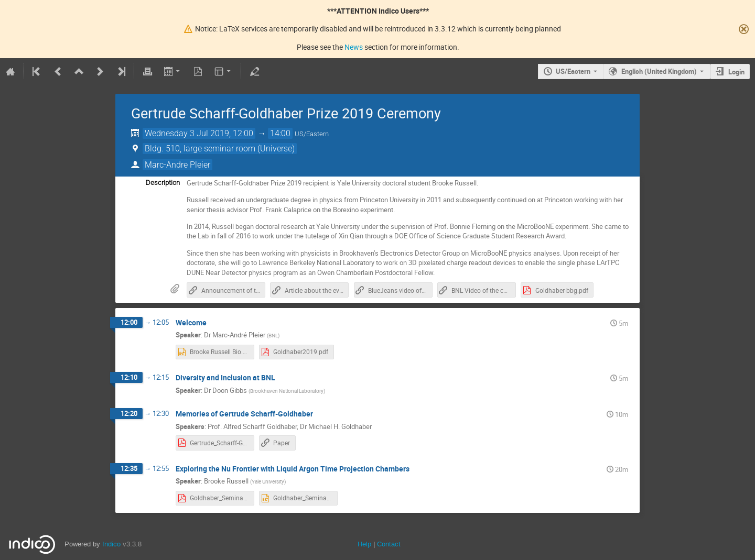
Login (736, 72)
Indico (111, 544)
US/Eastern (573, 71)
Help (364, 544)
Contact (389, 544)
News (354, 47)
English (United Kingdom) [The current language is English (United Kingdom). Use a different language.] (659, 71)
